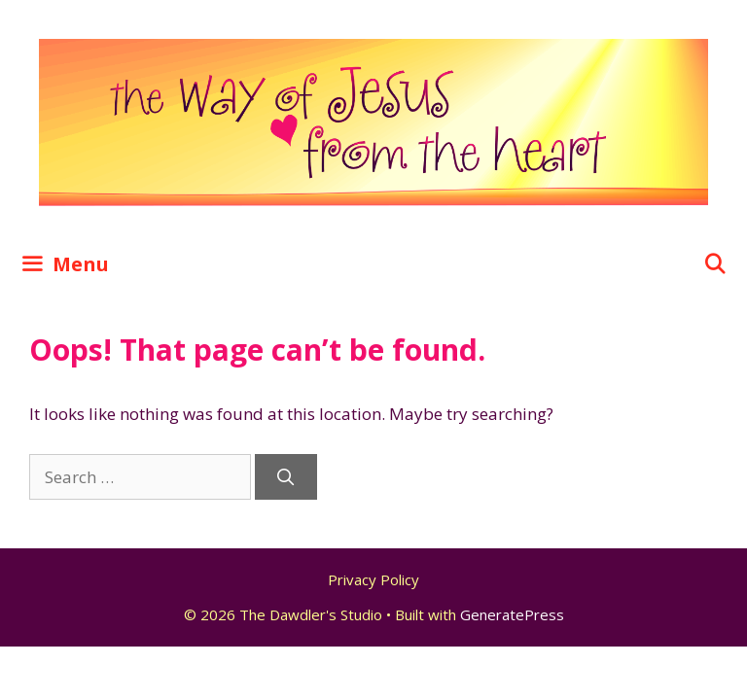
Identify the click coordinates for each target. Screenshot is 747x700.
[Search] (286, 477)
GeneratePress (512, 614)
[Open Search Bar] (715, 264)
